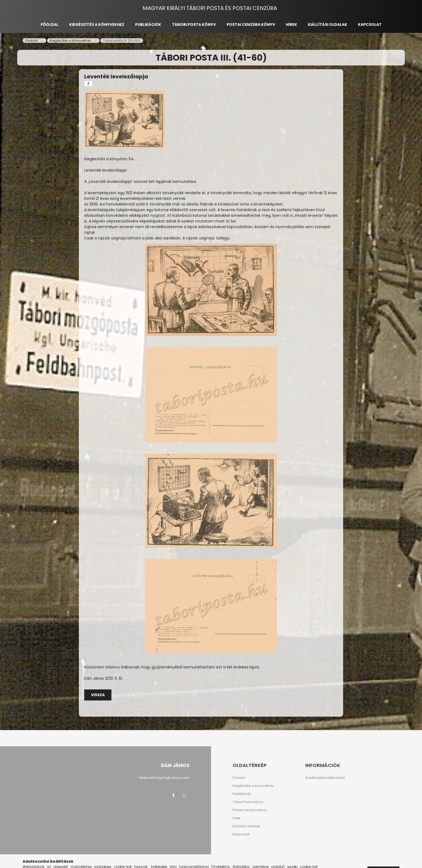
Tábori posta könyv (194, 25)
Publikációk (148, 25)
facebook (173, 795)
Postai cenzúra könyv (251, 25)
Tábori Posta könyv (248, 802)
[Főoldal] (32, 41)
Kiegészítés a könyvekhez (97, 25)
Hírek (291, 25)
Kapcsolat (370, 25)
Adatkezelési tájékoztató (325, 778)
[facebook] (88, 84)
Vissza (98, 695)
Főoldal (50, 25)
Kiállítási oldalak (328, 25)
